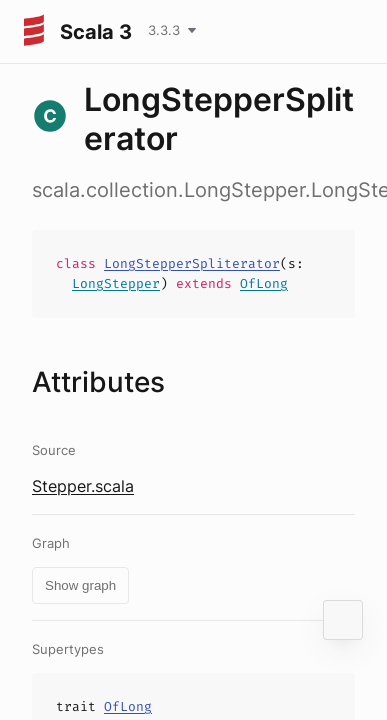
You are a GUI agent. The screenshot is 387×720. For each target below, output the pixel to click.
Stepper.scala (83, 486)
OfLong (264, 283)
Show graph (80, 585)
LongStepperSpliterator (192, 263)
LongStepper (116, 283)
